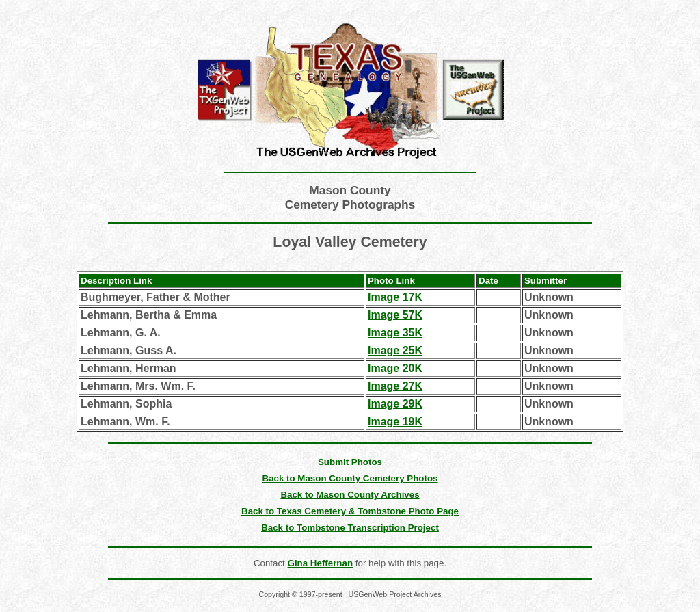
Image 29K (395, 404)
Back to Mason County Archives (350, 495)
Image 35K (395, 333)
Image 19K (395, 422)
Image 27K (395, 386)
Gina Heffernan (321, 563)
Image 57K (395, 315)
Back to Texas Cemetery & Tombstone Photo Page (350, 511)
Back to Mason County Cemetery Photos (350, 478)
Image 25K (395, 350)
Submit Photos (350, 462)
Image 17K (395, 297)
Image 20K (395, 368)
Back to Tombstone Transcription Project (350, 528)
